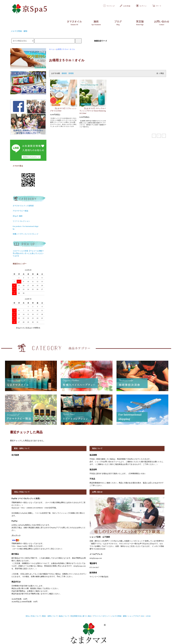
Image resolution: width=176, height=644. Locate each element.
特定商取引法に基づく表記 (81, 616)
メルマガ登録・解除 (19, 31)
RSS (143, 616)
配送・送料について (50, 616)
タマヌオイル (74, 23)
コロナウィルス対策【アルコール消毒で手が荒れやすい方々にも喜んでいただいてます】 (28, 253)
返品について (64, 616)
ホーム (52, 49)
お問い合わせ (162, 23)
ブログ (118, 23)
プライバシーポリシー (101, 616)
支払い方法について (33, 616)
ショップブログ (134, 616)
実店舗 (140, 23)
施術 (96, 23)
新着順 (71, 73)
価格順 (64, 73)
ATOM (148, 616)
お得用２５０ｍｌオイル (65, 49)
